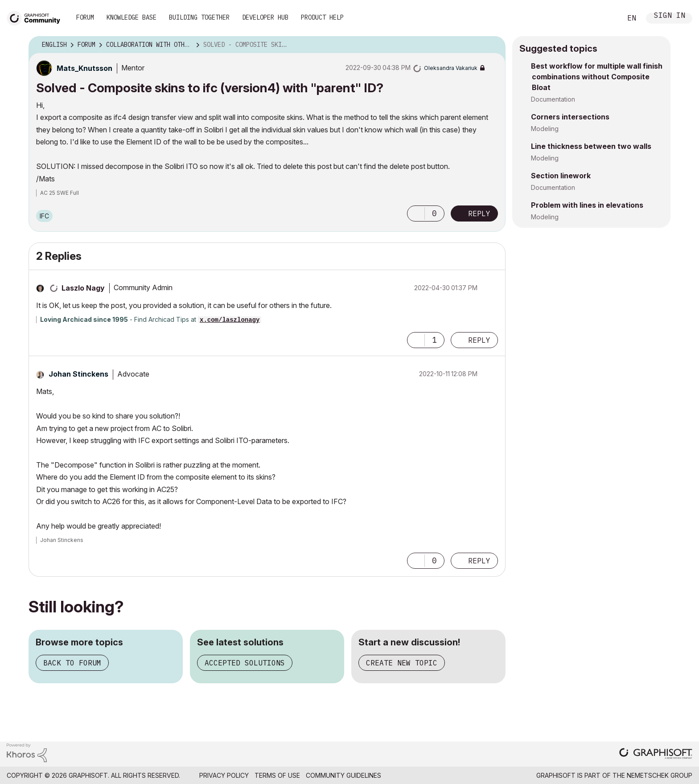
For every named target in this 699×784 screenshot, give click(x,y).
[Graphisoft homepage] (656, 754)
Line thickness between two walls (591, 146)
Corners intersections (570, 117)
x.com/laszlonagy (230, 320)
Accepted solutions (245, 663)
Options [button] (493, 45)
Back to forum (72, 663)
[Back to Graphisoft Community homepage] (37, 17)
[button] (416, 213)
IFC (44, 216)
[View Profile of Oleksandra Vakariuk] (451, 68)
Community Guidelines (343, 775)
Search (605, 18)
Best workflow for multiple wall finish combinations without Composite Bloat (597, 77)
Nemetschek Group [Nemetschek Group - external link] (660, 775)
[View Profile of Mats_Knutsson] (84, 68)
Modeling (545, 129)
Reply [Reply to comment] (479, 340)
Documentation (553, 99)
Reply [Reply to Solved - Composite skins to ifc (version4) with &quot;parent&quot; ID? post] (479, 213)
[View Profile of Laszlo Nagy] (83, 288)
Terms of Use (277, 775)
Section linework (561, 176)
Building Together (199, 17)
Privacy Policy (224, 775)
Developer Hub (265, 17)
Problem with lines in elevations (587, 205)
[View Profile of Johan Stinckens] (78, 374)
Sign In (670, 16)
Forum (85, 17)
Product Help (322, 17)
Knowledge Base (132, 17)
